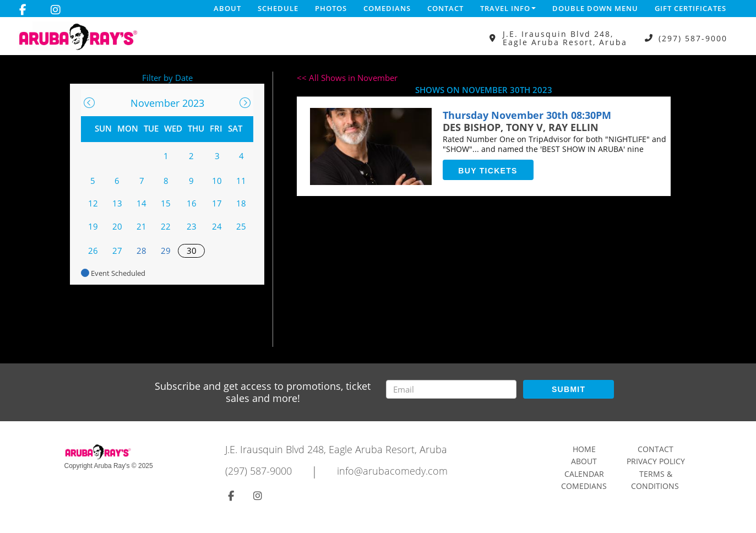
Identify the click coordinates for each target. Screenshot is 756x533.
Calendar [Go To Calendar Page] (584, 474)
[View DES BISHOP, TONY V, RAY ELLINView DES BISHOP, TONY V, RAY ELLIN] (371, 146)
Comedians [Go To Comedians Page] (584, 486)
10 (217, 181)
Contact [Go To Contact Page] (656, 449)
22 (166, 226)
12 (93, 203)
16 (192, 203)
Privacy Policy (656, 461)
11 (241, 181)
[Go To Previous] (89, 103)
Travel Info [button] (508, 8)
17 (217, 203)
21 (142, 226)
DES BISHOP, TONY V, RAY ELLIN (521, 127)
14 (142, 203)
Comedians (387, 8)
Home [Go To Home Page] (584, 449)
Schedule (278, 8)
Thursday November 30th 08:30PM (527, 115)
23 (192, 226)
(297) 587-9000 (693, 38)
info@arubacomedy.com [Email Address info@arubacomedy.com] (392, 471)
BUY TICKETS (488, 171)
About (227, 8)
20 (117, 226)
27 (117, 251)
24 (217, 226)
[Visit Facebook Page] (23, 10)
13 (117, 203)
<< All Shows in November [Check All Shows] (347, 78)
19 (93, 226)
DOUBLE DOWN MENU (595, 8)
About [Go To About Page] (584, 461)
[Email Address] (451, 389)
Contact (445, 8)
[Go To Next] (245, 103)
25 (241, 226)
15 (166, 203)
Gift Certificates (690, 8)
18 (241, 203)
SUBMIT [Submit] (569, 389)
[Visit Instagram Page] (56, 10)
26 (93, 251)
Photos (331, 8)
